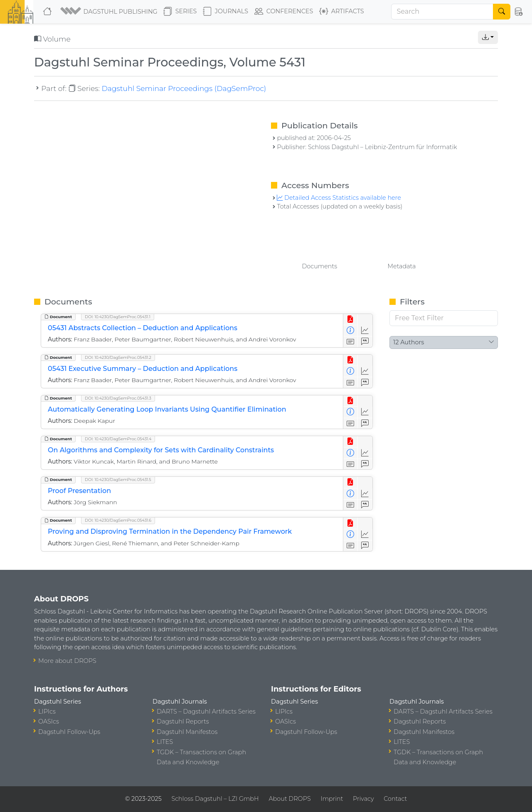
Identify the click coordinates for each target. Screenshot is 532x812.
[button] (108, 12)
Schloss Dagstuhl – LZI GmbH (215, 799)
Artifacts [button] (342, 12)
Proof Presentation (79, 491)
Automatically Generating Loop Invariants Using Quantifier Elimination (167, 409)
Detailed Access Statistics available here (339, 198)
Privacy (363, 799)
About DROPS (289, 799)
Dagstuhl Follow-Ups (69, 732)
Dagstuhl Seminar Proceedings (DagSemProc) (184, 88)
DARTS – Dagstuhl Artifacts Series (206, 711)
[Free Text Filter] (444, 318)
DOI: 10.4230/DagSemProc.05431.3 (118, 398)
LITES (165, 742)
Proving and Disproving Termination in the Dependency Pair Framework (170, 531)
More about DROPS (67, 661)
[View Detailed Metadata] (351, 331)
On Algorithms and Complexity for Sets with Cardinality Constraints (161, 450)
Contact (395, 799)
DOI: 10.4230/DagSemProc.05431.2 (118, 357)
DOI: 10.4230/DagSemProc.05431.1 (118, 317)
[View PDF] (351, 320)
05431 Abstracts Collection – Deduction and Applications (143, 328)
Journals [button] (225, 12)
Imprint (332, 799)
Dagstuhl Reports (183, 721)
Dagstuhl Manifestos (187, 732)
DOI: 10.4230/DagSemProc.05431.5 (118, 480)
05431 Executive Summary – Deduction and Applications (143, 369)
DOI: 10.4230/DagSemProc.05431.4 (118, 439)
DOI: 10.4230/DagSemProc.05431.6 (118, 520)
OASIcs (49, 721)
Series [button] (180, 12)
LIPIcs (47, 711)
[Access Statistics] (365, 331)
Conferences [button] (284, 12)
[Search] (442, 12)
